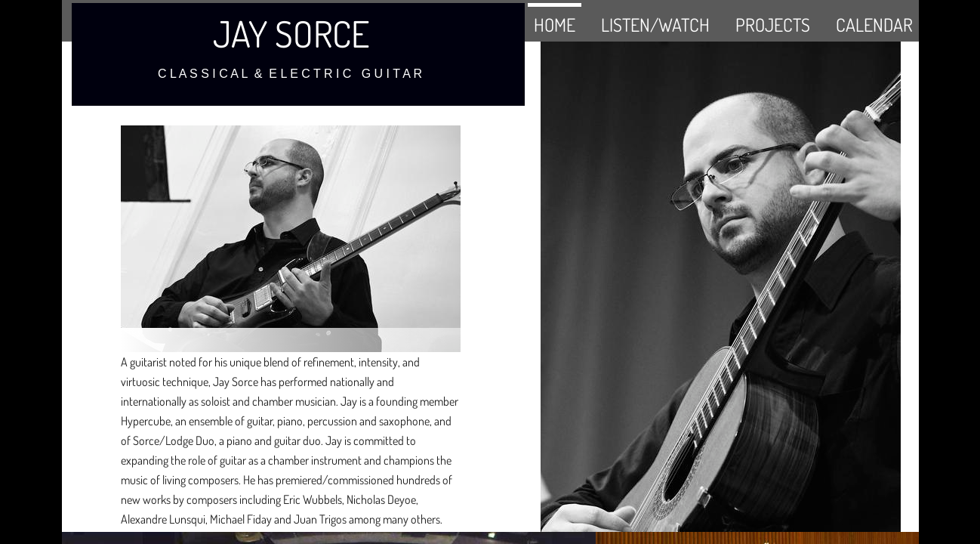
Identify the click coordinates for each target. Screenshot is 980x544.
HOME (555, 25)
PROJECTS (773, 25)
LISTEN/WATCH (655, 25)
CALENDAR (874, 25)
